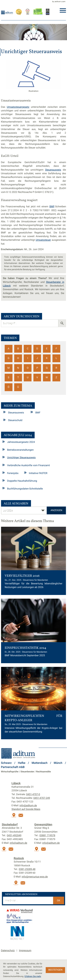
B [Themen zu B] (18, 349)
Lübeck (16, 783)
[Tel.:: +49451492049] (14, 836)
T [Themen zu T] (18, 378)
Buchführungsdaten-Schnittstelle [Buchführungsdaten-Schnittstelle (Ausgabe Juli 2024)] (25, 489)
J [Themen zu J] (37, 358)
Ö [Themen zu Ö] (8, 387)
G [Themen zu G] (8, 358)
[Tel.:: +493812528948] (27, 869)
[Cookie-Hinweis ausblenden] (55, 970)
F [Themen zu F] (56, 349)
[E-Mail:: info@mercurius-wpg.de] (24, 884)
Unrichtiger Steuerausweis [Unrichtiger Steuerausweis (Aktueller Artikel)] (21, 458)
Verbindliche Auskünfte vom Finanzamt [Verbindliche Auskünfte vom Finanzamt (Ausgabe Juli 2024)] (28, 465)
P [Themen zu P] (37, 368)
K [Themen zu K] (47, 358)
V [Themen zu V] (37, 378)
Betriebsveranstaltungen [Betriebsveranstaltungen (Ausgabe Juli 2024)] (20, 450)
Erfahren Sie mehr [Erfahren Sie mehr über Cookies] (33, 976)
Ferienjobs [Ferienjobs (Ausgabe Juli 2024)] (13, 473)
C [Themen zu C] (28, 349)
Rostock (19, 858)
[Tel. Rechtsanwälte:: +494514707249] (42, 798)
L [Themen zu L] (56, 358)
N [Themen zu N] (18, 368)
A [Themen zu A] (9, 349)
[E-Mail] (28, 901)
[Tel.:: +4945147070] (33, 794)
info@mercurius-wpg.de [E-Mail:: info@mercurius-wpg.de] (35, 877)
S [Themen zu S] (8, 378)
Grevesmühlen (43, 824)
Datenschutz (8, 951)
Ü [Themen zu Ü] (18, 387)
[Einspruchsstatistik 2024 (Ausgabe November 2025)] (34, 631)
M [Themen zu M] (8, 368)
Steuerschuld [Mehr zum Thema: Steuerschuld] (15, 420)
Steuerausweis (53, 170)
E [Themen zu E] (47, 349)
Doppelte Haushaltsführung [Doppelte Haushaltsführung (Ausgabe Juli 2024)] (22, 481)
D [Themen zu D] (37, 349)
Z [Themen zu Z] (56, 378)
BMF (52, 207)
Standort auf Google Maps (26, 809)
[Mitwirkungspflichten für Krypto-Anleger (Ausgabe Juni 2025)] (34, 703)
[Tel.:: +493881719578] (47, 836)
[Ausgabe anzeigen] (56, 510)
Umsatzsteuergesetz (18, 107)
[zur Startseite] (7, 12)
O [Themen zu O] (28, 368)
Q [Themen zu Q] (47, 368)
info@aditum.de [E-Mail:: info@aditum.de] (28, 806)
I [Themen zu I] (28, 358)
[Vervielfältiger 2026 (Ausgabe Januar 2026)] (34, 561)
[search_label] (30, 323)
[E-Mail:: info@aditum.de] (22, 817)
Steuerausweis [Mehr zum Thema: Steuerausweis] (16, 413)
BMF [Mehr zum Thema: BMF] (38, 413)
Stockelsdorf (10, 824)
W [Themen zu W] (47, 378)
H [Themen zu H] (18, 358)
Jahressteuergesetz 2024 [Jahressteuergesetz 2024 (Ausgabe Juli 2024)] (21, 442)
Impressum (25, 951)
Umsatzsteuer (43, 240)
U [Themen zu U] (28, 378)
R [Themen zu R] (56, 368)
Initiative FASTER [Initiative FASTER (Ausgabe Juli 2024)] (38, 473)
